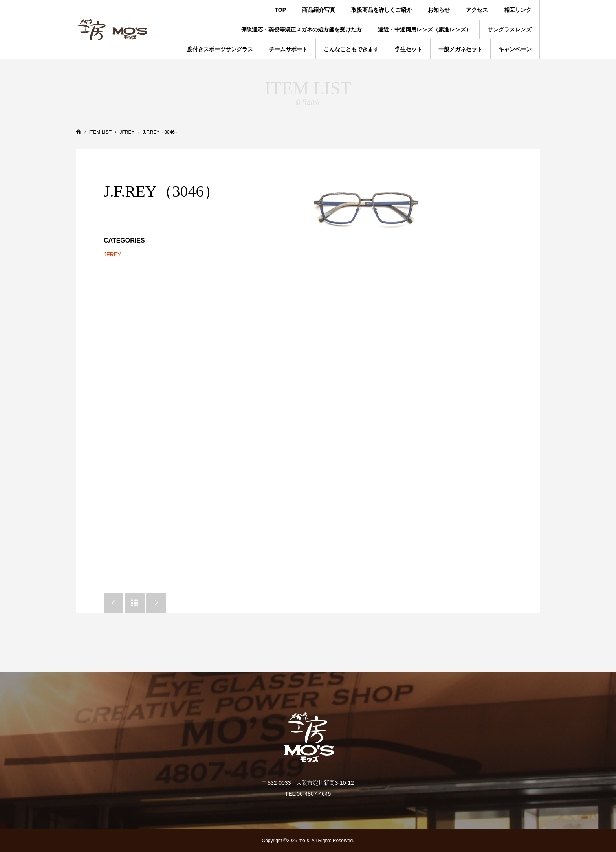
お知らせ (439, 10)
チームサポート (288, 49)
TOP (280, 10)
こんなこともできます (351, 49)
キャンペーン (515, 49)
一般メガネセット (460, 49)
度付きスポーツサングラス (220, 49)
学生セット (409, 49)
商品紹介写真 (319, 10)
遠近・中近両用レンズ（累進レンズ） (425, 29)
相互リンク (518, 10)
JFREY (112, 254)
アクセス (477, 10)
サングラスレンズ (510, 29)
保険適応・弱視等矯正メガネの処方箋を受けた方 (301, 29)
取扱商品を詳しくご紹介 (381, 10)
